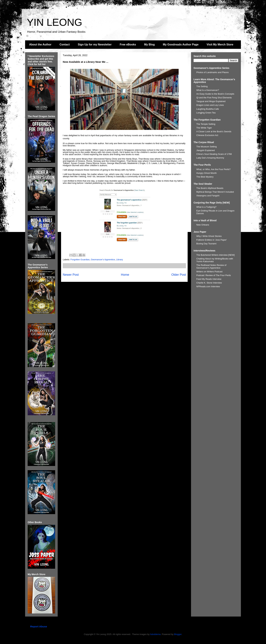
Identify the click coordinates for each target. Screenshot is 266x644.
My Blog (149, 45)
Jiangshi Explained (205, 150)
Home (125, 275)
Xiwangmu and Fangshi (208, 196)
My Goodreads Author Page (181, 45)
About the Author (40, 45)
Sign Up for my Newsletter (95, 45)
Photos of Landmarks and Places (212, 72)
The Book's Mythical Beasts (210, 188)
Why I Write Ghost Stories (209, 236)
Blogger (178, 634)
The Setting (202, 86)
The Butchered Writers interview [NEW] (215, 255)
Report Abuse (39, 626)
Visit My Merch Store (220, 45)
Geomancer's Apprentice (103, 260)
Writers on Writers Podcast (209, 272)
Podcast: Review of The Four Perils (214, 275)
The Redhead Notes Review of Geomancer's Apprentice (211, 266)
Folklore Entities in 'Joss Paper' (212, 240)
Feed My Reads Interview (209, 279)
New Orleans (203, 225)
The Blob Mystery (205, 177)
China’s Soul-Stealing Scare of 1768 (214, 154)
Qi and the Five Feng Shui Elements (214, 98)
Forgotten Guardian (80, 260)
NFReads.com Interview (208, 286)
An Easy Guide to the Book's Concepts (215, 94)
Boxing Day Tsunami (206, 244)
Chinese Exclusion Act (207, 135)
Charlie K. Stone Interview (209, 283)
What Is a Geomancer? (208, 90)
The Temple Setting (206, 124)
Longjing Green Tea (206, 113)
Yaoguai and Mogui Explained (211, 101)
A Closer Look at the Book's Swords (214, 131)
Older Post (179, 275)
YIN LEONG (55, 22)
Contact (65, 45)
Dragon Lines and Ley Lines (210, 105)
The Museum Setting (206, 147)
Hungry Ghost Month (206, 173)
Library (120, 260)
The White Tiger (204, 128)
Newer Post (71, 275)
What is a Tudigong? (206, 207)
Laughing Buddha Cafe (208, 109)
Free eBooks (128, 45)
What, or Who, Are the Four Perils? (213, 169)
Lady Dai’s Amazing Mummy (210, 158)
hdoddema (155, 634)
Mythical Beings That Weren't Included (215, 192)
